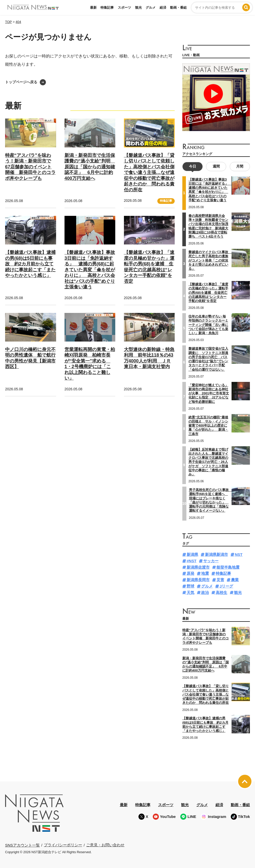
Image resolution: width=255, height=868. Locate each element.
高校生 (221, 593)
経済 (163, 8)
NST (239, 554)
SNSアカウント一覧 (22, 845)
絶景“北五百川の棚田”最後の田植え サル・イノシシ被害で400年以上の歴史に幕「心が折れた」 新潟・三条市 (208, 426)
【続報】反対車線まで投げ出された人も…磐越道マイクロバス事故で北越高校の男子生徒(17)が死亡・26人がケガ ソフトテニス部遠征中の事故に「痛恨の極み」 (208, 462)
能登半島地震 (228, 567)
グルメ (151, 8)
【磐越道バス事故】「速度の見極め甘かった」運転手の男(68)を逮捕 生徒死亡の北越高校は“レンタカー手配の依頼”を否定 (208, 292)
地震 (205, 573)
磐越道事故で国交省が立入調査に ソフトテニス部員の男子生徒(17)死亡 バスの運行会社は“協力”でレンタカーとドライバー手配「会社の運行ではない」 (208, 359)
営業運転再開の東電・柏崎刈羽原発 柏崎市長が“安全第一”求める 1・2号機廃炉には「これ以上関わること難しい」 (90, 364)
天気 (190, 593)
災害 (220, 580)
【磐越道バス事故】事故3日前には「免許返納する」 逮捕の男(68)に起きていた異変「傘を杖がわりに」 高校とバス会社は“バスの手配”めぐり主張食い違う (90, 270)
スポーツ (124, 8)
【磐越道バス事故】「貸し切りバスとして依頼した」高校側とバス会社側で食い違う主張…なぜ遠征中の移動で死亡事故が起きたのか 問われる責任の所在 (149, 173)
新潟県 (192, 554)
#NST (192, 561)
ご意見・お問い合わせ (105, 845)
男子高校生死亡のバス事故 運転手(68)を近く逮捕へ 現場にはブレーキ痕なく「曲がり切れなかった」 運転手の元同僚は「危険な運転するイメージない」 (211, 500)
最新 (93, 8)
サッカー (211, 561)
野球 (190, 586)
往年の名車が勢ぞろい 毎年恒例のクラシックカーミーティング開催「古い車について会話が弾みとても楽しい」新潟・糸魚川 (208, 325)
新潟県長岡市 (198, 580)
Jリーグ (226, 586)
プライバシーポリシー (63, 845)
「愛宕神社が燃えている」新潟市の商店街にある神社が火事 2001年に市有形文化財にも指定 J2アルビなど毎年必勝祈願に (209, 393)
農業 (235, 580)
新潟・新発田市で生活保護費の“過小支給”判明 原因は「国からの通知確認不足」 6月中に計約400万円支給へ (90, 167)
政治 (205, 593)
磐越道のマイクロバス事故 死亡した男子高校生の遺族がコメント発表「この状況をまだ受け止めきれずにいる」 (210, 260)
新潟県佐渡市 (198, 567)
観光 (138, 8)
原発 (190, 573)
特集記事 (107, 8)
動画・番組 (178, 8)
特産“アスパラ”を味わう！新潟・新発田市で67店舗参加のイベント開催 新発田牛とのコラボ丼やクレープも (30, 167)
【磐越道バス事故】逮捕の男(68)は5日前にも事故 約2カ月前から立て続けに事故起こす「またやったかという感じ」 (30, 264)
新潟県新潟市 (216, 554)
